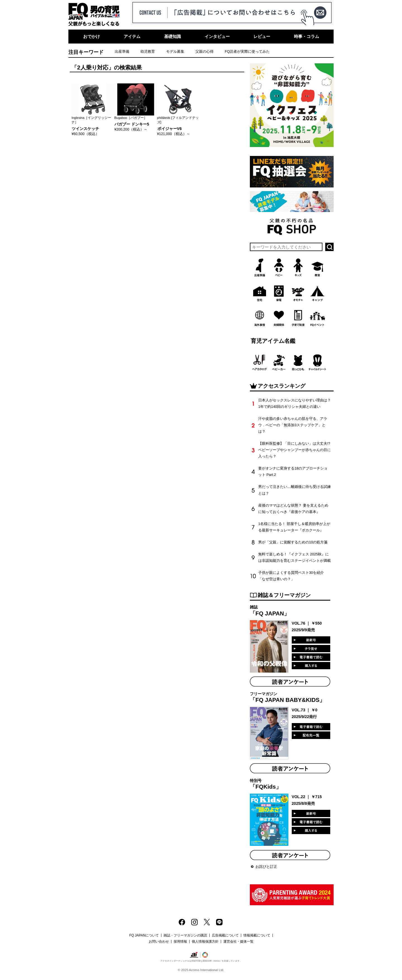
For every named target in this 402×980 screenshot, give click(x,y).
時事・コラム (307, 36)
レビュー (262, 36)
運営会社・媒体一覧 (238, 942)
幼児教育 (148, 51)
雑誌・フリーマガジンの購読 (185, 935)
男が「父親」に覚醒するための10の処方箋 (293, 542)
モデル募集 (175, 51)
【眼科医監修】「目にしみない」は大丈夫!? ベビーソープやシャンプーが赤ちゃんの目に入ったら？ (295, 450)
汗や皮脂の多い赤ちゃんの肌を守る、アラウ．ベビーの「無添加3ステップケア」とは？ (293, 425)
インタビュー (217, 36)
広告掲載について (225, 935)
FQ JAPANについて (144, 935)
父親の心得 (204, 51)
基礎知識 (173, 36)
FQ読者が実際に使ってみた (247, 51)
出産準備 (122, 51)
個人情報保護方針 (205, 942)
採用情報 (180, 942)
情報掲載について (257, 935)
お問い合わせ (159, 942)
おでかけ (92, 36)
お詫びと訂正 (266, 867)
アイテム (132, 36)
